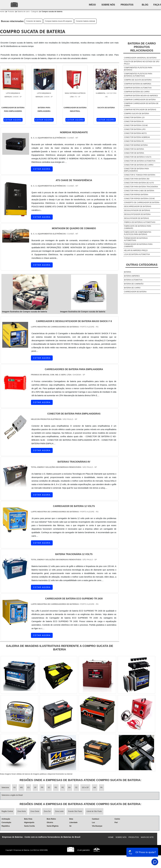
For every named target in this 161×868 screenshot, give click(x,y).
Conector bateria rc (134, 141)
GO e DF (85, 788)
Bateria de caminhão (134, 284)
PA (101, 788)
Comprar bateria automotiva (138, 88)
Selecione (5, 788)
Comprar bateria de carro (137, 92)
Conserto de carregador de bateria (142, 203)
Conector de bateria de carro (139, 165)
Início (92, 5)
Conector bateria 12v (134, 118)
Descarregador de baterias (138, 206)
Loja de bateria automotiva (137, 254)
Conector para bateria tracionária (141, 187)
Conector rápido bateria (136, 195)
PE (63, 788)
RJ (15, 788)
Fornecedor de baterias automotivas (136, 239)
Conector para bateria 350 (137, 179)
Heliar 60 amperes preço (136, 250)
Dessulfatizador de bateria (137, 214)
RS (56, 788)
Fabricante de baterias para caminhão (138, 227)
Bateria (128, 272)
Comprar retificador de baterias (140, 110)
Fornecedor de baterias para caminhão (138, 245)
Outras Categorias (142, 265)
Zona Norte (22, 811)
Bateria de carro (132, 288)
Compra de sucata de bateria (138, 80)
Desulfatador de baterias (136, 218)
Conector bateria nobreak (86, 21)
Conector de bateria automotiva (140, 161)
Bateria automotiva (133, 280)
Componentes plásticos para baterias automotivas (138, 75)
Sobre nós (108, 5)
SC (49, 788)
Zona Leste (59, 811)
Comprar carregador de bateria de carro (141, 105)
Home (111, 837)
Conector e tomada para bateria (140, 175)
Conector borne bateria (136, 145)
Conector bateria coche (136, 125)
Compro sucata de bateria (136, 114)
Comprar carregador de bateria (140, 100)
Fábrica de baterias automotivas (140, 222)
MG (21, 788)
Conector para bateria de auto (139, 183)
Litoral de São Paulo (94, 811)
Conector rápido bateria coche (139, 199)
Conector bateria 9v (134, 121)
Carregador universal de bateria (140, 58)
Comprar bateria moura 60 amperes (59, 21)
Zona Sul (47, 811)
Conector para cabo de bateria (139, 191)
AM (95, 788)
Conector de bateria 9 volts (138, 157)
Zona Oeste (35, 811)
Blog (145, 5)
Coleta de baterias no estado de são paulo (142, 63)
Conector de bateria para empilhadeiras (136, 170)
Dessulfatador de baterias (137, 210)
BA (69, 788)
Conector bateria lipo (135, 129)
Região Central (7, 811)
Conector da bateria (134, 149)
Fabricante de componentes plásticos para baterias (138, 233)
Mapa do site (147, 837)
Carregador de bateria (135, 292)
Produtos (127, 5)
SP (35, 788)
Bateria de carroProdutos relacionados (142, 47)
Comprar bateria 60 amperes (138, 84)
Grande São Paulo (75, 811)
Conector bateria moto (135, 133)
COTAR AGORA (13, 120)
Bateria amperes (132, 276)
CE (76, 788)
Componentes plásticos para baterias (138, 69)
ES (29, 788)
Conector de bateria (34, 21)
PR (42, 788)
